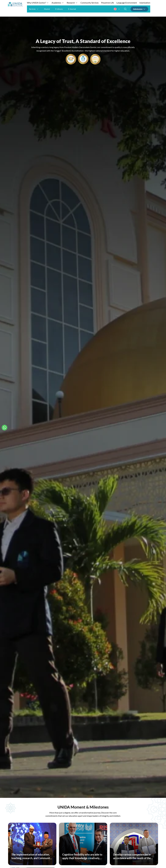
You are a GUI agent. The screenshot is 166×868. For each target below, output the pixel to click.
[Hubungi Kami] (4, 428)
